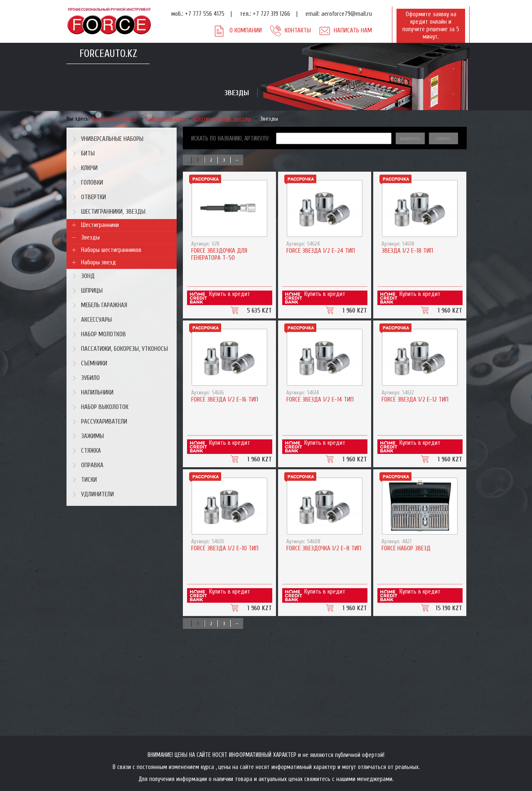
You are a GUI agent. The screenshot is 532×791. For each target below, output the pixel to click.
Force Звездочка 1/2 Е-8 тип (324, 548)
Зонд (88, 276)
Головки (92, 183)
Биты (88, 154)
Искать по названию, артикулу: (230, 139)
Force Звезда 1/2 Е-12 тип (415, 400)
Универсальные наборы (112, 139)
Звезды (269, 119)
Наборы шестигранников (111, 250)
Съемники (94, 363)
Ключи (89, 168)
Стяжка (91, 451)
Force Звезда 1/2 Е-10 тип (225, 548)
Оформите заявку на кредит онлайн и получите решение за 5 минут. (431, 26)
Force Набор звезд (406, 548)
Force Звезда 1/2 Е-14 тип (320, 400)
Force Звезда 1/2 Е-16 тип (225, 400)
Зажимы (92, 436)
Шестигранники (100, 225)
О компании (246, 31)
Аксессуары (96, 320)
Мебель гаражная (104, 305)
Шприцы (92, 291)
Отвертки (94, 197)
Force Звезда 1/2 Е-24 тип (321, 251)
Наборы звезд (99, 262)
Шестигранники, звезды (223, 119)
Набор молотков (103, 334)
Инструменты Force (114, 119)
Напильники (97, 393)
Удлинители (97, 494)
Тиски (89, 480)
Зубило (90, 378)
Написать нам (353, 31)
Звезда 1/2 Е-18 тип (407, 251)
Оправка (92, 465)
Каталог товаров (165, 119)
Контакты (298, 31)
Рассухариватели (104, 422)
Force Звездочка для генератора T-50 (219, 254)
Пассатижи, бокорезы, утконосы (124, 349)
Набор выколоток (105, 407)
